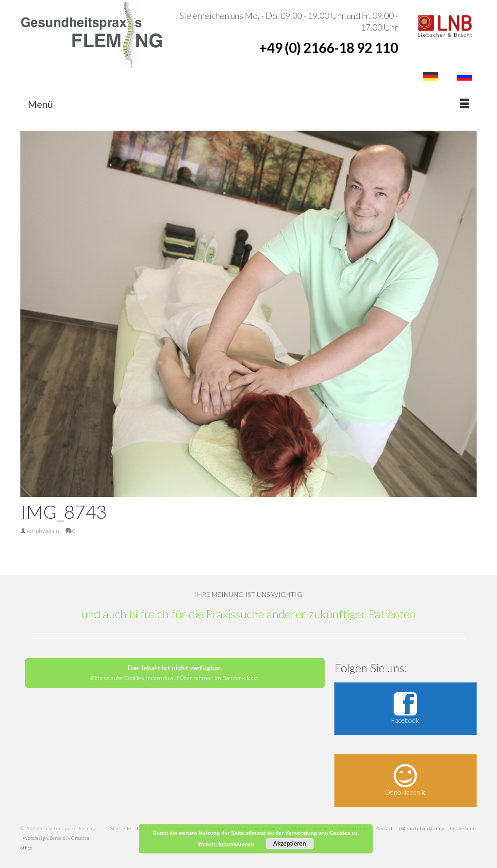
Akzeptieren (289, 844)
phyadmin (48, 531)
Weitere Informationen (226, 844)
